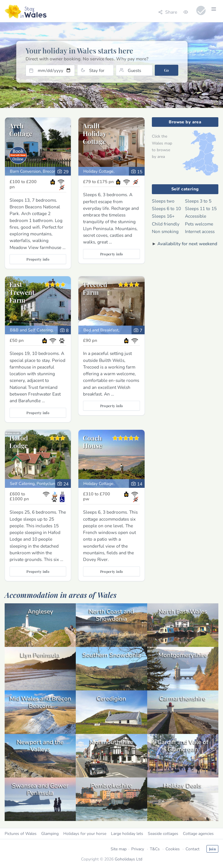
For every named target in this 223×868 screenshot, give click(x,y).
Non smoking (165, 231)
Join (212, 849)
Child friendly (166, 224)
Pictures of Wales (21, 834)
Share (168, 12)
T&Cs (155, 849)
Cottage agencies (198, 834)
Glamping (50, 834)
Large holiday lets (127, 834)
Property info (38, 259)
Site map (119, 849)
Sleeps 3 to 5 (198, 201)
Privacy (138, 849)
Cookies (173, 849)
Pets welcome (199, 224)
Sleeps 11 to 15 (201, 209)
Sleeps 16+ (163, 216)
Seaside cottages (163, 834)
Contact (193, 849)
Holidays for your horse (85, 834)
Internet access (200, 231)
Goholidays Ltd (128, 859)
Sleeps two (163, 201)
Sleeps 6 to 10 (166, 209)
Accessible (196, 216)
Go (167, 70)
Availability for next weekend (187, 244)
